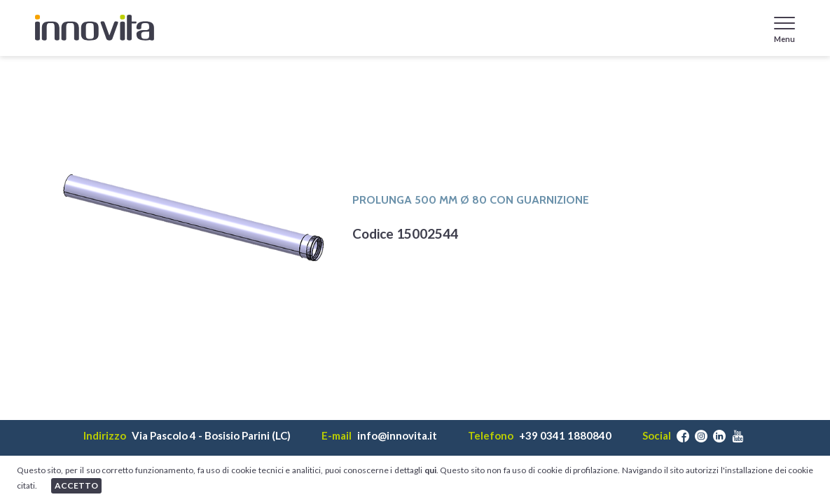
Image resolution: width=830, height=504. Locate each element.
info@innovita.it (397, 436)
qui (430, 470)
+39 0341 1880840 (565, 436)
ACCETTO (76, 485)
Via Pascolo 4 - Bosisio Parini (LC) (211, 436)
